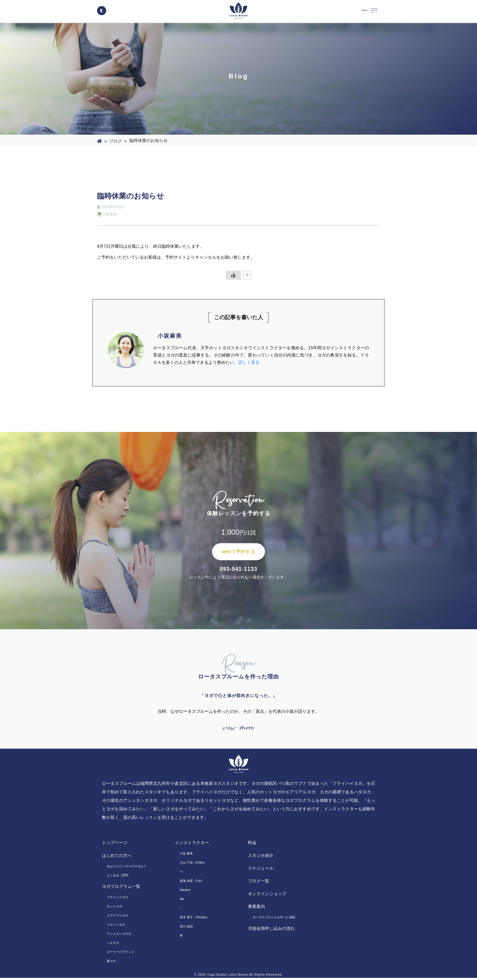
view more (238, 729)
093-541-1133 (238, 569)
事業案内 (256, 909)
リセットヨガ (116, 927)
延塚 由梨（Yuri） (192, 883)
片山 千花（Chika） (193, 865)
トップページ (115, 845)
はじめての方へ (117, 857)
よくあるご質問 (117, 877)
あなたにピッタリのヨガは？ (127, 868)
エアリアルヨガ (117, 918)
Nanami (185, 892)
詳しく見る (249, 362)
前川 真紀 (186, 928)
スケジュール (261, 870)
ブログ (116, 141)
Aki (182, 901)
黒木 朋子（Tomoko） (195, 919)
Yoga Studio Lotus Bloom (228, 977)
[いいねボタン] (233, 275)
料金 (252, 845)
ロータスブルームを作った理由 (274, 919)
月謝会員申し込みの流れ (271, 930)
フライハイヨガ (117, 899)
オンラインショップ (267, 896)
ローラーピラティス (120, 954)
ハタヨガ (113, 945)
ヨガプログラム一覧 (121, 889)
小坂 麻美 (186, 856)
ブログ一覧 (259, 883)
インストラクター (192, 845)
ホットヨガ (114, 908)
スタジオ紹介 (261, 857)
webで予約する (238, 552)
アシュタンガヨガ (119, 936)
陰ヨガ (111, 963)
